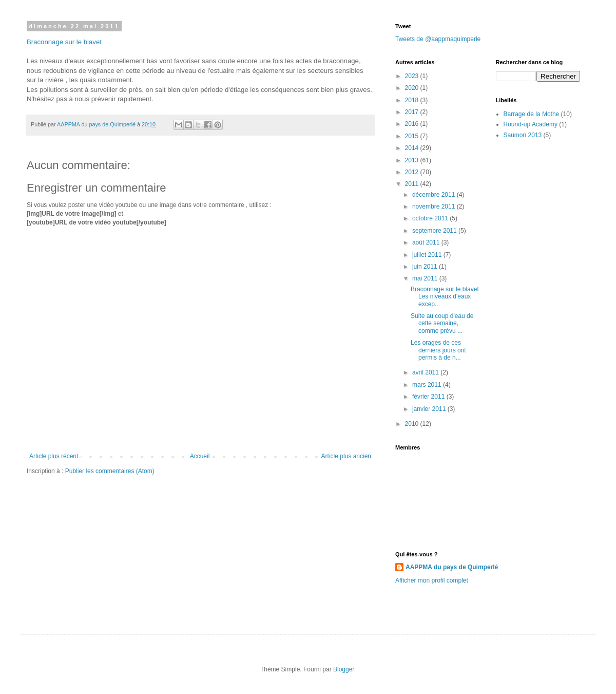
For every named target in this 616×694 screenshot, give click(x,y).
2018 (413, 100)
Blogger (344, 669)
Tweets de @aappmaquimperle (438, 39)
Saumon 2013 (523, 135)
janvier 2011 (430, 409)
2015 (413, 136)
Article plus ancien (346, 456)
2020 (413, 88)
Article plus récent (54, 456)
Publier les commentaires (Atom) (110, 471)
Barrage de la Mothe (532, 114)
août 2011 (427, 242)
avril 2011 (426, 372)
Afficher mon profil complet (432, 580)
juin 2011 (426, 267)
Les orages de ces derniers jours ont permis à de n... (438, 350)
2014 (413, 148)
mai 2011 (426, 278)
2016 (413, 124)
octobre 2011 (431, 218)
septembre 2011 (435, 231)
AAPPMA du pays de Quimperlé (452, 567)
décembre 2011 (435, 195)
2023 (413, 76)
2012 (413, 172)
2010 (413, 424)
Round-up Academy (531, 124)
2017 (413, 112)
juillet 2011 (428, 255)
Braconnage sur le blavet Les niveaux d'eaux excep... (445, 297)
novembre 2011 (435, 207)
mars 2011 (428, 385)
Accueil (200, 456)
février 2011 (429, 397)
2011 (413, 184)
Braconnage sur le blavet (64, 42)
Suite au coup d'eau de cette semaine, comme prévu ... (442, 323)
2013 (413, 160)
